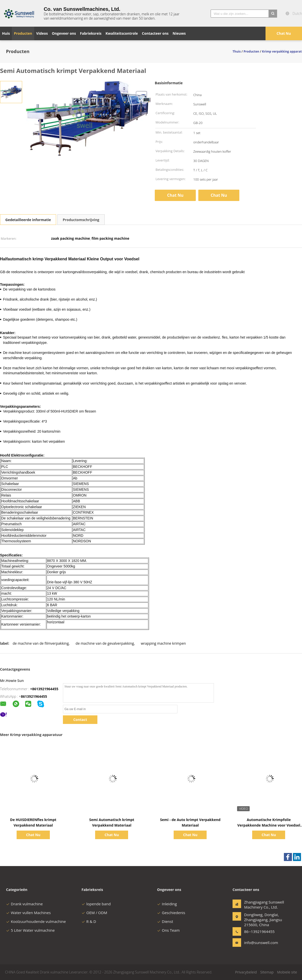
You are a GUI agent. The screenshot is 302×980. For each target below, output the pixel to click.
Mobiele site (287, 972)
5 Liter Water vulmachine (30, 930)
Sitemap (267, 972)
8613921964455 (34, 696)
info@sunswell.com (260, 943)
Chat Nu (284, 33)
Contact (80, 720)
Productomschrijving (81, 220)
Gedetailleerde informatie (28, 220)
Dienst (165, 921)
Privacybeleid (246, 972)
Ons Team (168, 930)
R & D (89, 921)
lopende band (96, 904)
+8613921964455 (44, 689)
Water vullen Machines (28, 913)
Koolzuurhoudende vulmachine (36, 921)
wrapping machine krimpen (163, 643)
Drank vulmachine (24, 904)
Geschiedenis (171, 913)
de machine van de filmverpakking (41, 643)
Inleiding (167, 904)
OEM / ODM (94, 913)
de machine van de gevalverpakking (105, 643)
